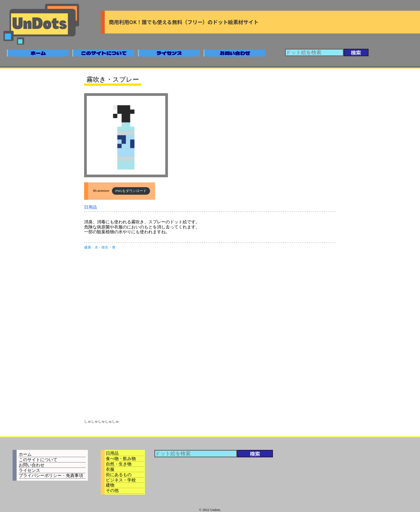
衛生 (105, 247)
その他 (112, 490)
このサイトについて (104, 53)
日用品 (91, 207)
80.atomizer (101, 191)
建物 (110, 485)
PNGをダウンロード (131, 191)
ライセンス (169, 53)
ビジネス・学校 (121, 480)
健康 (88, 247)
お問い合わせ (235, 53)
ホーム (38, 53)
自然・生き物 (119, 464)
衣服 (110, 469)
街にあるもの (119, 475)
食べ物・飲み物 (121, 459)
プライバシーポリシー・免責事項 (51, 475)
